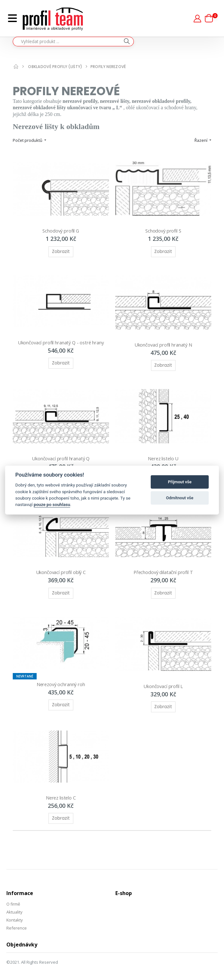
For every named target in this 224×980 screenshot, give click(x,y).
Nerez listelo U (163, 456)
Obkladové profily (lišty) (55, 67)
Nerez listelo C (61, 792)
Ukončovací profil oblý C (61, 569)
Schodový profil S (163, 230)
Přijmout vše (180, 482)
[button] (211, 18)
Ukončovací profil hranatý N (163, 343)
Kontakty (15, 914)
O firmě (13, 899)
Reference (17, 922)
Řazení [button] (201, 140)
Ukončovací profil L (163, 682)
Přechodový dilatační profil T (163, 569)
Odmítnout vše (180, 498)
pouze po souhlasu (52, 504)
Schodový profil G (61, 230)
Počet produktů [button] (28, 140)
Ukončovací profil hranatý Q (61, 456)
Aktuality (15, 907)
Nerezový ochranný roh (61, 680)
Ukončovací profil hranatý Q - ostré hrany (61, 341)
